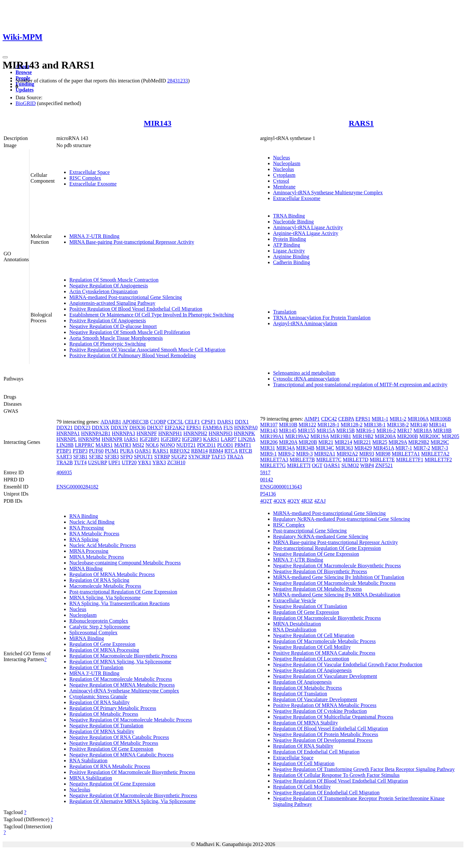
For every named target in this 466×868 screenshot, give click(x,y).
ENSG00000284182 (77, 487)
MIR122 (307, 425)
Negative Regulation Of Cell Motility (312, 647)
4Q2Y (294, 501)
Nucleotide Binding (294, 222)
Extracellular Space (89, 172)
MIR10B (288, 425)
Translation (285, 312)
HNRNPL (67, 439)
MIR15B (345, 430)
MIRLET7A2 (435, 454)
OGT (317, 465)
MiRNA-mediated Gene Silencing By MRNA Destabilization (337, 595)
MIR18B (442, 430)
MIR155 (306, 430)
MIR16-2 (386, 430)
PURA (127, 451)
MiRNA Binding (87, 638)
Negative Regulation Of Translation (106, 726)
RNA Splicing (84, 539)
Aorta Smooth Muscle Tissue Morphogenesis (116, 338)
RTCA (231, 451)
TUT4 (80, 462)
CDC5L (175, 422)
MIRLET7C (329, 460)
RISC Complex (85, 178)
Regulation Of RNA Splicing (99, 580)
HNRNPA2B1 (96, 433)
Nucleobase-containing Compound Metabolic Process (125, 563)
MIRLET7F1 (410, 460)
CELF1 (192, 422)
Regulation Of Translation (96, 667)
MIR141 (438, 425)
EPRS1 (194, 428)
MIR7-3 (440, 448)
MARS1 (104, 445)
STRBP (162, 457)
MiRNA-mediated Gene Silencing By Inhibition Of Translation (339, 577)
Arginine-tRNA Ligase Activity (306, 233)
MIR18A (423, 430)
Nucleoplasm (287, 163)
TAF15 (218, 457)
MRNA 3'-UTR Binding (94, 236)
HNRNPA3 (124, 433)
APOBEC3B (136, 422)
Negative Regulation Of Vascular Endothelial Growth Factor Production (348, 664)
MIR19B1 (341, 436)
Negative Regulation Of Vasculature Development (325, 676)
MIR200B (408, 436)
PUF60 (96, 451)
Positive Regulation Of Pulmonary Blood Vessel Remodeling (133, 355)
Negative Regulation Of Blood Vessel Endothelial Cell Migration (341, 781)
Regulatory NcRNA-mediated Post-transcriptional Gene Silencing (342, 519)
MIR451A (384, 448)
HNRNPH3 (221, 433)
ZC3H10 (176, 462)
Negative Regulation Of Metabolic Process (114, 743)
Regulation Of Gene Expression (102, 644)
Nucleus (282, 158)
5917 (265, 472)
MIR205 (450, 436)
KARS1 (211, 439)
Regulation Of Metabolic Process (104, 714)
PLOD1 (225, 445)
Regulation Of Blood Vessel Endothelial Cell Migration (331, 729)
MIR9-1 (269, 454)
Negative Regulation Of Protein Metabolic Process (326, 734)
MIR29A (398, 442)
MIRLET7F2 (438, 460)
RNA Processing (86, 528)
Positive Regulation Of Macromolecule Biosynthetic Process (132, 772)
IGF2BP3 (192, 439)
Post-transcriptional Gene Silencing (310, 531)
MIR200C (430, 436)
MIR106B (441, 419)
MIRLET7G (273, 465)
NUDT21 (186, 445)
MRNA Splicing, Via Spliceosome (105, 598)
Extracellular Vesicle (295, 600)
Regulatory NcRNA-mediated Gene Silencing (321, 536)
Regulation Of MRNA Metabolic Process (112, 574)
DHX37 (155, 428)
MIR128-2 (352, 425)
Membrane (284, 187)
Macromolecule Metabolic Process (105, 586)
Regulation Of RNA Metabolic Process (110, 766)
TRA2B (65, 462)
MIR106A (418, 419)
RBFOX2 (180, 451)
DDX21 (65, 428)
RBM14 (199, 451)
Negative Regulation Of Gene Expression (112, 784)
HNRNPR (112, 439)
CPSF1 (209, 422)
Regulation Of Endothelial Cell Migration (316, 752)
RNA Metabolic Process (94, 534)
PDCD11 (206, 445)
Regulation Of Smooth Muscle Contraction (114, 280)
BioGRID (26, 103)
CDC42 (329, 419)
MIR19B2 (363, 436)
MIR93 (367, 454)
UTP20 (129, 462)
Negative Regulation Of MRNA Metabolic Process (122, 685)
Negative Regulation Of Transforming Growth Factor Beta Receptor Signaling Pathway (364, 769)
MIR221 (362, 442)
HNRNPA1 (68, 433)
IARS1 (131, 439)
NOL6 (152, 445)
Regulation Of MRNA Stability (102, 731)
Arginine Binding (291, 257)
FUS (228, 428)
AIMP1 (312, 419)
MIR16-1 (366, 430)
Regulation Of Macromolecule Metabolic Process (121, 679)
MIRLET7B (302, 460)
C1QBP (158, 422)
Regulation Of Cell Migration (304, 763)
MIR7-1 (404, 448)
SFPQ (127, 457)
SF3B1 (80, 457)
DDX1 (242, 422)
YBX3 (159, 462)
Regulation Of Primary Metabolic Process (113, 708)
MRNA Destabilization (297, 624)
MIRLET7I (299, 465)
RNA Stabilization (88, 761)
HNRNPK (244, 433)
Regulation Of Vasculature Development (315, 699)
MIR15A (326, 430)
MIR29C (440, 442)
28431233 (178, 81)
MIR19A (320, 436)
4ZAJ (320, 501)
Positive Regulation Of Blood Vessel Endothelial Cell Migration (136, 309)
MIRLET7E (382, 460)
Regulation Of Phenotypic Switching (107, 344)
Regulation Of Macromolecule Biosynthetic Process (123, 656)
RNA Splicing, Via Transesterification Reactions (119, 603)
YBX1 (145, 462)
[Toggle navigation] (5, 57)
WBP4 (367, 465)
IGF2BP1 (149, 439)
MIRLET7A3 (274, 460)
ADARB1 (111, 422)
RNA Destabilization (295, 630)
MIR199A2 (297, 436)
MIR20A (288, 442)
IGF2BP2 (171, 439)
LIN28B (65, 445)
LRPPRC (85, 445)
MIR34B (305, 448)
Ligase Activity (289, 251)
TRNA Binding (289, 216)
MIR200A (385, 436)
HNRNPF (147, 433)
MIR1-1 (380, 419)
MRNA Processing (89, 551)
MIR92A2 (347, 454)
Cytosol (281, 181)
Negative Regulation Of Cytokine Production (320, 711)
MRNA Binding (86, 568)
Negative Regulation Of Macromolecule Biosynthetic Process (133, 795)
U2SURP (98, 462)
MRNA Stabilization (91, 778)
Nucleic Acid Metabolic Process (103, 545)
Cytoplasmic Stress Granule (98, 697)
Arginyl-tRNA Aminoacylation (305, 323)
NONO (167, 445)
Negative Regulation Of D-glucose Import (113, 326)
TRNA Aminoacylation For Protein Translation (322, 318)
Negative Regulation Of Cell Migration (314, 635)
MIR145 (288, 430)
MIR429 (363, 448)
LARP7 (229, 439)
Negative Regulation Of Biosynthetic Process (320, 571)
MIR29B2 (419, 442)
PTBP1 (64, 451)
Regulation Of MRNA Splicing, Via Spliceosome (120, 662)
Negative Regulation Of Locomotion (311, 659)
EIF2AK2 (175, 428)
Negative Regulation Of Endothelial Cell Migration (326, 793)
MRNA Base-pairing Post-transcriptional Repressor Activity (132, 242)
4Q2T (266, 501)
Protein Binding (290, 239)
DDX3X (101, 428)
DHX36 (137, 428)
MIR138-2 (398, 425)
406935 (64, 472)
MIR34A (286, 448)
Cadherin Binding (292, 262)
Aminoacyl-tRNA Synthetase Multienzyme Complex (328, 193)
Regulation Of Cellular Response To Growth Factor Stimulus (336, 775)
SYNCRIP (199, 457)
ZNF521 (384, 465)
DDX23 (82, 428)
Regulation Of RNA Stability (99, 702)
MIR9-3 (305, 454)
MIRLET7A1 (406, 454)
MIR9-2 (286, 454)
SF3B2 (96, 457)
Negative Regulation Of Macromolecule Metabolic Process (131, 720)
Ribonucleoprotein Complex (99, 621)
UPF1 (114, 462)
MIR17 (405, 430)
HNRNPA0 (246, 428)
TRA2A (235, 457)
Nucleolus (284, 169)
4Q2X (280, 501)
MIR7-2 (422, 448)
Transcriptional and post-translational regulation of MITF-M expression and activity (360, 385)
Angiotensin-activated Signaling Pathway (112, 303)
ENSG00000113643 (281, 487)
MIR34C (325, 448)
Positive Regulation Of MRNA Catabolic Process (324, 653)
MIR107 (269, 425)
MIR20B (308, 442)
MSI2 (138, 445)
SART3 (64, 457)
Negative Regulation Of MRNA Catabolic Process (121, 755)
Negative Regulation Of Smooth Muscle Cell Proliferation (130, 332)
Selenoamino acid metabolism (304, 373)
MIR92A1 (325, 454)
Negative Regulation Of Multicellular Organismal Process (333, 717)
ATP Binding (287, 245)
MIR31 (268, 448)
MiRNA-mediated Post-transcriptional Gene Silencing (126, 297)
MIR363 (344, 448)
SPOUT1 (144, 457)
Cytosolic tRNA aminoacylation (306, 379)
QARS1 (143, 451)
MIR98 (383, 454)
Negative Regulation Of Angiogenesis (109, 286)
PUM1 (112, 451)
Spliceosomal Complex (93, 632)
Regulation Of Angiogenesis (302, 682)
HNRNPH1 (170, 433)
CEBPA (346, 419)
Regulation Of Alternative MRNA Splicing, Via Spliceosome (132, 801)
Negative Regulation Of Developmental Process (323, 740)
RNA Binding (83, 516)
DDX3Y (119, 428)
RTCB (245, 451)
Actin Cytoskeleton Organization (103, 291)
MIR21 (326, 442)
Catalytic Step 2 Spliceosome (100, 627)
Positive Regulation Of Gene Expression (111, 749)
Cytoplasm (284, 175)
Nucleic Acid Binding (92, 522)
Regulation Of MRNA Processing (104, 650)
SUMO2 (350, 465)
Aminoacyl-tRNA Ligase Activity (308, 227)
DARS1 (225, 422)
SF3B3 (112, 457)
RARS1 (361, 123)
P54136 (268, 494)
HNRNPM (89, 439)
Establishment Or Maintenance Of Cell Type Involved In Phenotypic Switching (151, 315)
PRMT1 (243, 445)
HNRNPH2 (195, 433)
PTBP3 (80, 451)
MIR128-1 (328, 425)
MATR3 (122, 445)
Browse (24, 72)
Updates (25, 90)
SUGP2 (179, 457)
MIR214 (343, 442)
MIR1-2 (398, 419)
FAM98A (212, 428)
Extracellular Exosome (93, 184)
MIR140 (419, 425)
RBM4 (216, 451)
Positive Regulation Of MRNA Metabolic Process (325, 705)
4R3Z (307, 501)
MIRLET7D (355, 460)
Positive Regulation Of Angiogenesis (108, 321)
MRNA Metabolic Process (97, 557)
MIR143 (157, 123)
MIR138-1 (375, 425)
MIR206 (269, 442)
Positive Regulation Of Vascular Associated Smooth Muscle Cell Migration (147, 350)
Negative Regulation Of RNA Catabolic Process (119, 737)
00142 (267, 480)
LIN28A (246, 439)
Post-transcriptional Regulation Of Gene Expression (123, 592)
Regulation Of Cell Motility (302, 787)
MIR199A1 (272, 436)
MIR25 (380, 442)
